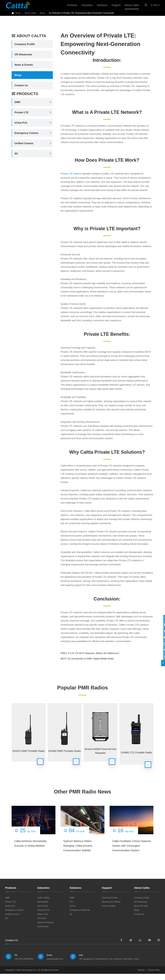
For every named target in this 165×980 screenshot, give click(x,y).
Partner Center (109, 912)
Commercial (43, 933)
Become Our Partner (111, 908)
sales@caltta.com (55, 965)
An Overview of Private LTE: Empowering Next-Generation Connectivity (82, 14)
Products (25, 96)
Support (107, 894)
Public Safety (43, 904)
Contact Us (21, 88)
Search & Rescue (45, 929)
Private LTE (21, 115)
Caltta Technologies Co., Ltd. (28, 976)
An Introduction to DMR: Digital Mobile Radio (91, 661)
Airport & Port (44, 916)
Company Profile (25, 46)
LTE (71, 908)
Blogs (42, 14)
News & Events (24, 67)
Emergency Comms (26, 135)
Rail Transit (43, 912)
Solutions (75, 894)
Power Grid (43, 920)
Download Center (110, 904)
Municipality (43, 908)
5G (16, 156)
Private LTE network (71, 176)
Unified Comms (24, 145)
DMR (17, 104)
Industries (44, 894)
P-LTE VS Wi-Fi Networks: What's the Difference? (94, 655)
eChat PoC (21, 125)
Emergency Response (80, 916)
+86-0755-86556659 (24, 965)
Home (18, 14)
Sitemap (141, 976)
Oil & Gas (42, 924)
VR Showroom (23, 57)
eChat (72, 912)
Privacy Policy (154, 976)
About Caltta (30, 14)
